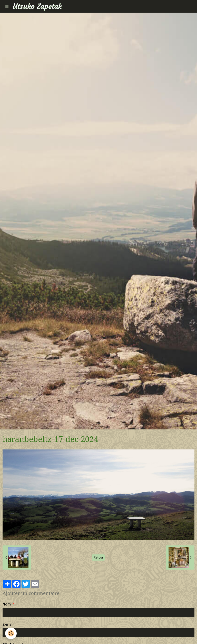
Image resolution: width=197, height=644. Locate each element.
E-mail (8, 624)
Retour (98, 558)
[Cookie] (11, 633)
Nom (7, 604)
